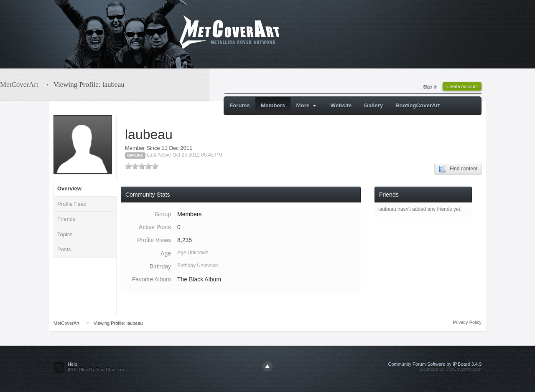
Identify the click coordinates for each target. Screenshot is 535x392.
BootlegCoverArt (418, 105)
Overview (69, 188)
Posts (64, 249)
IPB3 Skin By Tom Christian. (96, 369)
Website (341, 105)
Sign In (430, 86)
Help (73, 364)
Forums (240, 105)
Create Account (462, 86)
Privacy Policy (467, 322)
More (307, 105)
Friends (66, 219)
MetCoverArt (66, 323)
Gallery (373, 105)
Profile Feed (72, 204)
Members (273, 105)
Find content (458, 169)
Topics (65, 234)
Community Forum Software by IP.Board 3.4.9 (435, 364)
